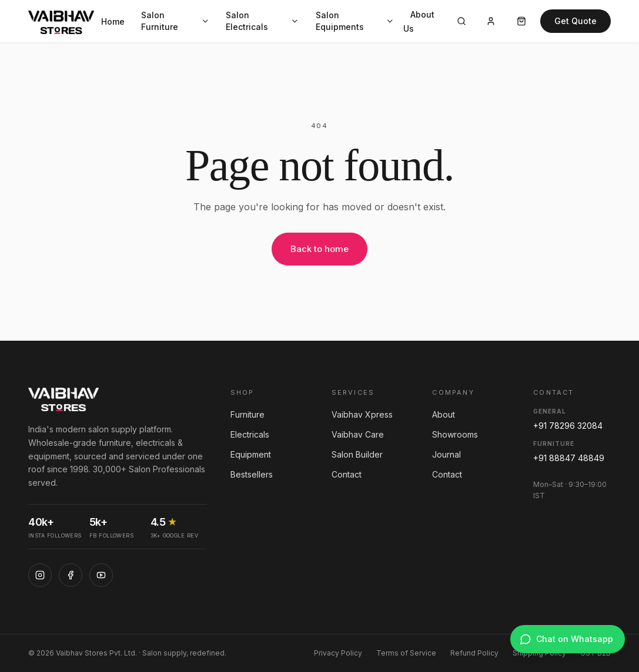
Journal (446, 454)
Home (113, 21)
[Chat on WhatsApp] (568, 639)
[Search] (461, 21)
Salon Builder (357, 454)
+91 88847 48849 (569, 458)
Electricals (250, 434)
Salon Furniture (175, 21)
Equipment (251, 454)
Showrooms (455, 434)
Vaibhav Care (358, 434)
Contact (347, 474)
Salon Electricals (262, 21)
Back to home (319, 249)
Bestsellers (252, 474)
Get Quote (576, 21)
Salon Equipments (355, 21)
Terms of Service (406, 653)
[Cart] (521, 21)
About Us (419, 21)
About (444, 414)
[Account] (491, 21)
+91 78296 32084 (568, 426)
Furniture (247, 414)
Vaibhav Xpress (362, 414)
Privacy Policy (338, 653)
